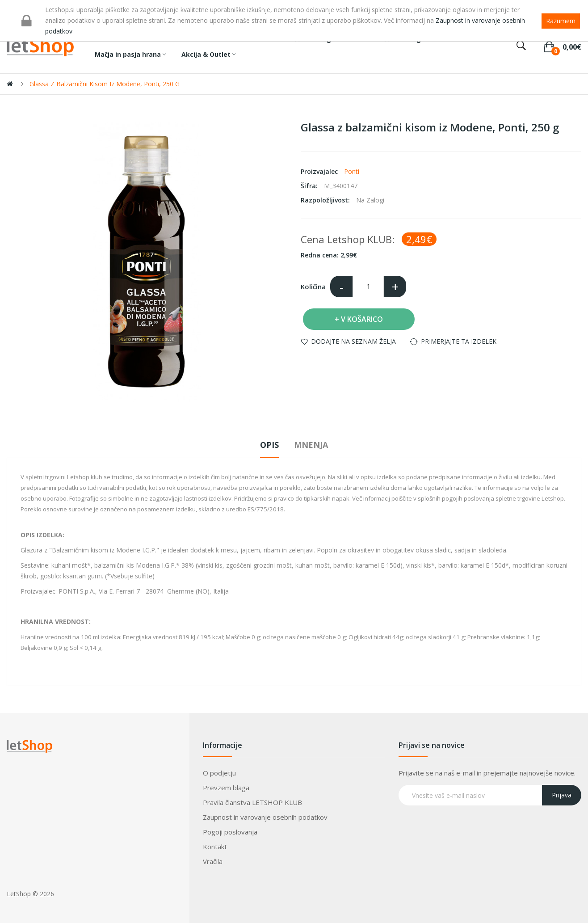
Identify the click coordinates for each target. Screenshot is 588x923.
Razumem (561, 21)
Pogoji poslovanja (230, 832)
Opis (269, 445)
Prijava (562, 795)
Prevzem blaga (226, 788)
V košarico (362, 319)
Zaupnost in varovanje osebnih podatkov (265, 817)
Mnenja (311, 445)
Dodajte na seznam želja (353, 341)
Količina (313, 287)
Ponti (352, 171)
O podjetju (219, 773)
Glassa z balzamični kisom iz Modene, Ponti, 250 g (105, 84)
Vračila (213, 861)
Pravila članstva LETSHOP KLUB (252, 802)
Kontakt (215, 847)
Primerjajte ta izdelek (459, 341)
